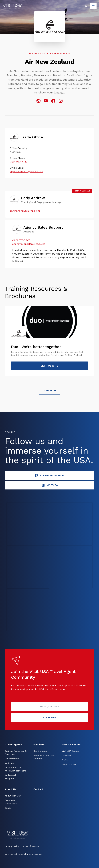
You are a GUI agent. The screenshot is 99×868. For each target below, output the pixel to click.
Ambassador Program (11, 777)
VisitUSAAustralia (49, 475)
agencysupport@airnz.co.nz (26, 171)
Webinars (10, 763)
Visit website (50, 366)
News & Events (71, 744)
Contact (38, 789)
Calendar (66, 755)
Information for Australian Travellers (15, 769)
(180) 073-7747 (19, 162)
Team (8, 808)
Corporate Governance (11, 802)
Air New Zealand (60, 53)
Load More (50, 390)
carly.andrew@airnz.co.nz (25, 211)
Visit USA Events (70, 751)
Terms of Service (30, 846)
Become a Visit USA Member (44, 757)
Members (39, 744)
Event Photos (69, 764)
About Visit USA (13, 796)
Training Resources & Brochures (16, 753)
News (65, 760)
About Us (11, 789)
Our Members (37, 53)
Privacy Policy (12, 846)
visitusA (49, 485)
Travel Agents (14, 744)
